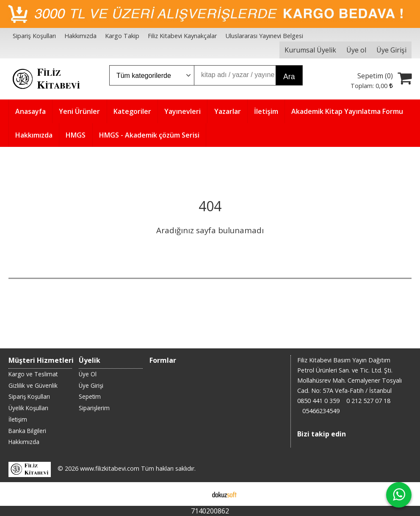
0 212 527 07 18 (368, 401)
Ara (289, 77)
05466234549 (321, 411)
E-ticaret (197, 494)
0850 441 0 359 (318, 401)
